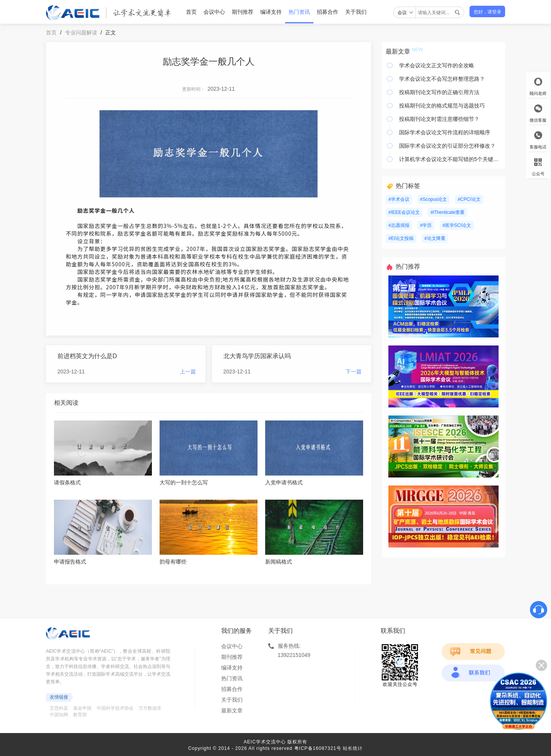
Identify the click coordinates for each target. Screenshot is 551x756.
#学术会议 (399, 199)
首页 (191, 12)
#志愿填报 (399, 225)
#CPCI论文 (469, 199)
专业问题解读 (81, 33)
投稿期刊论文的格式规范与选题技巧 (442, 106)
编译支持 (271, 12)
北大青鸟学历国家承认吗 (257, 356)
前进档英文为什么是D (87, 356)
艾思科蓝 (59, 708)
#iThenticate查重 (447, 212)
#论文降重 (435, 238)
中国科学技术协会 (115, 708)
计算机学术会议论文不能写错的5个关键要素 (450, 159)
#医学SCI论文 (457, 225)
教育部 (80, 715)
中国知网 (59, 715)
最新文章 (232, 710)
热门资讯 (299, 12)
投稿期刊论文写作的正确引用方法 (439, 92)
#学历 (426, 225)
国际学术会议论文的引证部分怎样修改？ (447, 146)
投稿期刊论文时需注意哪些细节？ (439, 119)
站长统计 (353, 748)
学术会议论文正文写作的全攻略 (437, 65)
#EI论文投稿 (401, 238)
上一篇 (188, 371)
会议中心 (214, 12)
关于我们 (356, 12)
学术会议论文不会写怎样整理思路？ (442, 79)
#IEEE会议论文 (404, 212)
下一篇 (354, 371)
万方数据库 (150, 708)
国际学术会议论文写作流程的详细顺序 (445, 132)
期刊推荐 (243, 12)
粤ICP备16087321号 (318, 748)
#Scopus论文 (434, 199)
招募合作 (328, 12)
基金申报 (82, 708)
